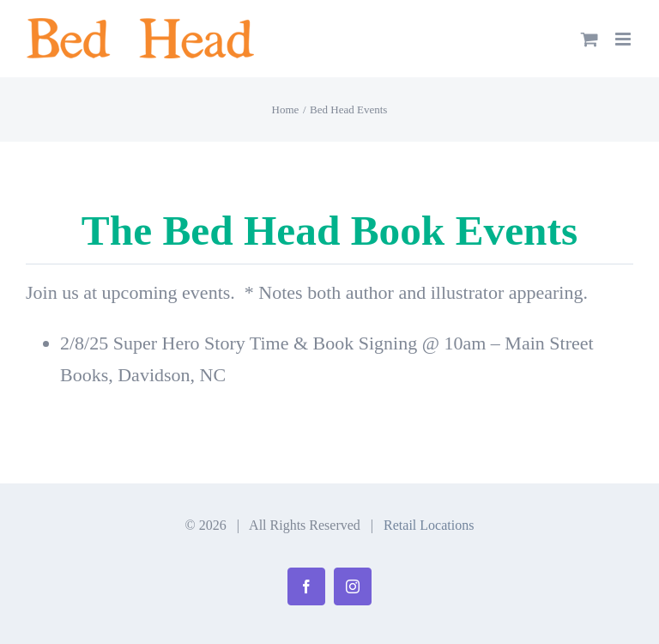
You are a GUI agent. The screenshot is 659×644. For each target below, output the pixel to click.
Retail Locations (429, 525)
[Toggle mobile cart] (589, 39)
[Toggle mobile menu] (624, 39)
